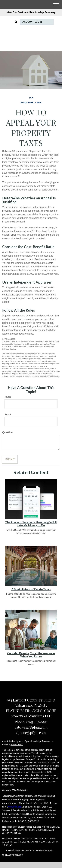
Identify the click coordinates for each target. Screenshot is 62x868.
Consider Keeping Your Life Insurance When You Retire (31, 655)
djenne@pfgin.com (31, 733)
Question (7, 432)
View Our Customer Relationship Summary (31, 12)
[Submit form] (10, 459)
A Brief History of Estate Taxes (31, 589)
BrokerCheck (17, 744)
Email (8, 415)
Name (8, 397)
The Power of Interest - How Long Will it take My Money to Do (31, 524)
